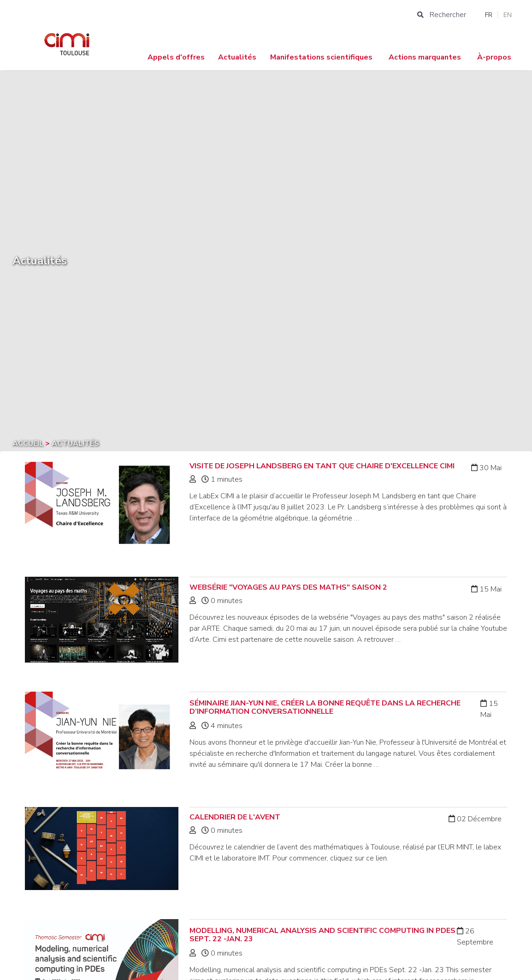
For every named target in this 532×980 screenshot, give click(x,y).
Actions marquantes (425, 57)
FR (489, 15)
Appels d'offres (176, 57)
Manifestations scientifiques (321, 57)
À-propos (494, 57)
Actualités (237, 57)
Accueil (29, 443)
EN (508, 15)
